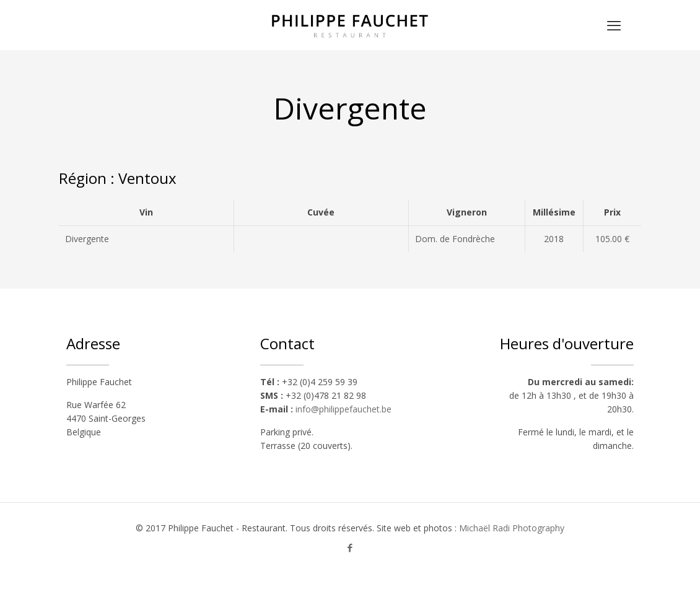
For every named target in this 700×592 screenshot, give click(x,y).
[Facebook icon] (350, 547)
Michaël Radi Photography (512, 528)
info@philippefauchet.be (343, 409)
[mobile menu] (614, 25)
